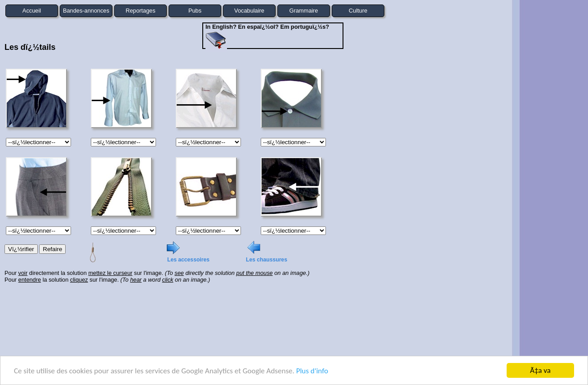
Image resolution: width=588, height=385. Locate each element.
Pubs (195, 11)
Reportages (140, 11)
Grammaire (304, 11)
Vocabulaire (249, 11)
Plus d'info (312, 371)
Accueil (32, 11)
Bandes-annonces (86, 11)
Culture (358, 11)
